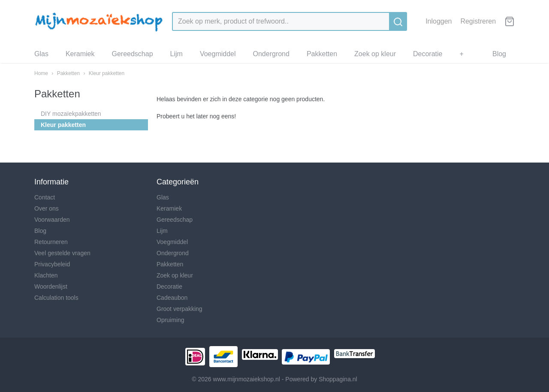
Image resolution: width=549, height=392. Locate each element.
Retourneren (51, 242)
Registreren (478, 21)
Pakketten (322, 54)
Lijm (176, 54)
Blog (499, 54)
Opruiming (170, 320)
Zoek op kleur (375, 54)
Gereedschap (132, 54)
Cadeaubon (172, 298)
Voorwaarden (52, 220)
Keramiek (80, 54)
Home (41, 73)
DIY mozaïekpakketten (71, 114)
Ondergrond (271, 54)
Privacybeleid (52, 264)
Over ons (47, 208)
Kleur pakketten (107, 73)
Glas (41, 54)
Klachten (46, 275)
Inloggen (439, 21)
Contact (45, 197)
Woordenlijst (51, 286)
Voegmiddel (218, 54)
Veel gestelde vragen (62, 253)
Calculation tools (56, 298)
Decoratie (428, 54)
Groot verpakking (179, 309)
